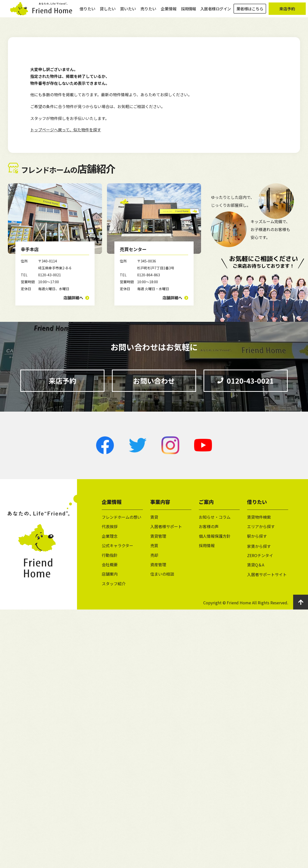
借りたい (87, 12)
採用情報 (188, 12)
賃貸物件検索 (259, 517)
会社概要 (110, 564)
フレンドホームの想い (122, 517)
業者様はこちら (250, 12)
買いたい (128, 12)
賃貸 (154, 517)
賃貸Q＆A (256, 565)
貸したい (108, 12)
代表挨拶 (110, 526)
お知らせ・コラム (215, 517)
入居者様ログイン (216, 12)
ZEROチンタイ (260, 555)
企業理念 (110, 536)
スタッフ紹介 (114, 584)
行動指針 (110, 555)
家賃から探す (259, 546)
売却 (154, 555)
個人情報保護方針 (215, 536)
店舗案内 (110, 574)
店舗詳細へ (73, 298)
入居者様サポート (166, 526)
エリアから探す (261, 526)
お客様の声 (209, 526)
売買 (154, 545)
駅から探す (257, 536)
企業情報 (169, 12)
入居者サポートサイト (267, 574)
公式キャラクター (117, 545)
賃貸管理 (158, 536)
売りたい (148, 12)
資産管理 (158, 564)
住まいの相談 (162, 574)
